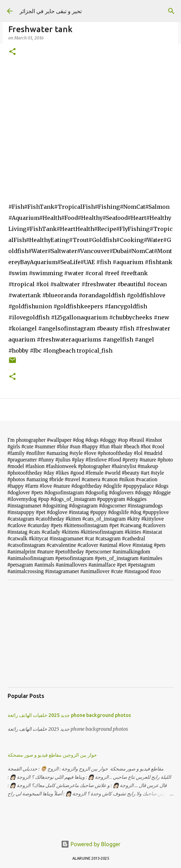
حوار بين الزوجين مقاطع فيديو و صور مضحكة (52, 755)
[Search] (171, 11)
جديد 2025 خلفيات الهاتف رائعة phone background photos (69, 715)
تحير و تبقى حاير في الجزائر (51, 11)
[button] (12, 52)
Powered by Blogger (91, 844)
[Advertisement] (91, 634)
